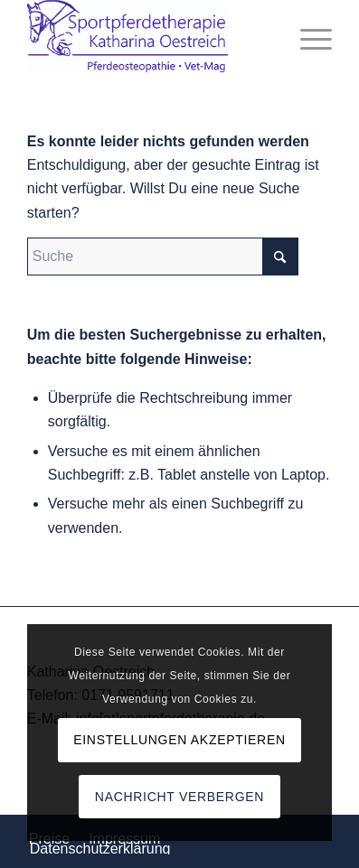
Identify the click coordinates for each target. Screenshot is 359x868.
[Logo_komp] (149, 36)
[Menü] (307, 36)
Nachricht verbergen (179, 797)
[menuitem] (307, 36)
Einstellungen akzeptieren (179, 740)
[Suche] (163, 257)
